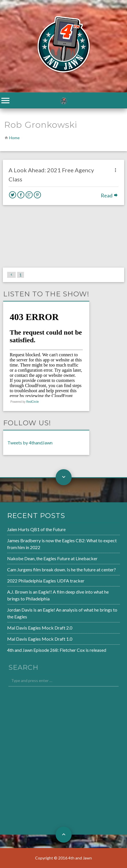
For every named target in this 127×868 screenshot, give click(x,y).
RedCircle (33, 402)
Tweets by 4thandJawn (30, 443)
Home (14, 138)
